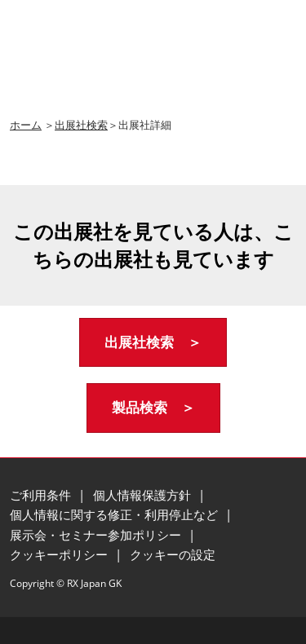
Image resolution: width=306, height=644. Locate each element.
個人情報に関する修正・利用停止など (115, 514)
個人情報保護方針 (144, 495)
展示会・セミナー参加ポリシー (97, 535)
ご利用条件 (42, 495)
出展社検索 (81, 125)
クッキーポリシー (60, 554)
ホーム (26, 125)
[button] (153, 343)
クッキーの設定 (173, 554)
